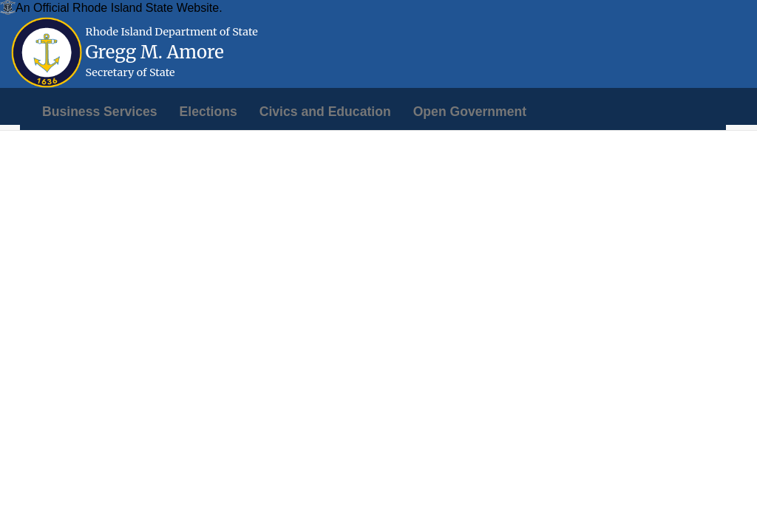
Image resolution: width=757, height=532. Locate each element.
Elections (208, 112)
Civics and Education (325, 112)
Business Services (100, 112)
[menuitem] (100, 112)
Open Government (470, 112)
